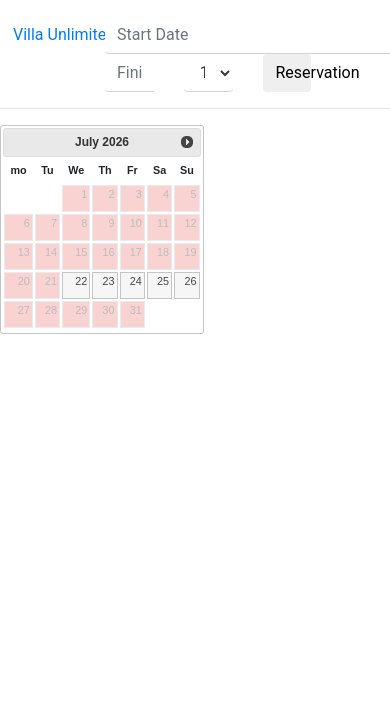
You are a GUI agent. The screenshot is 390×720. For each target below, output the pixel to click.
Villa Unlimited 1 (70, 34)
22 (81, 281)
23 (108, 281)
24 (136, 281)
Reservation (294, 72)
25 (163, 281)
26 (190, 281)
